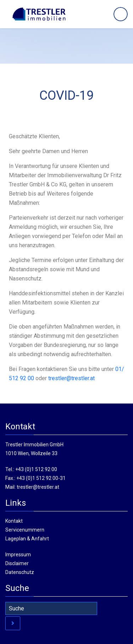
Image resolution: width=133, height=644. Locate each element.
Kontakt (14, 521)
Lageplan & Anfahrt (27, 539)
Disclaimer (17, 563)
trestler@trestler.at (38, 487)
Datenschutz (20, 572)
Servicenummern (25, 530)
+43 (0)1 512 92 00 (36, 469)
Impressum (18, 555)
